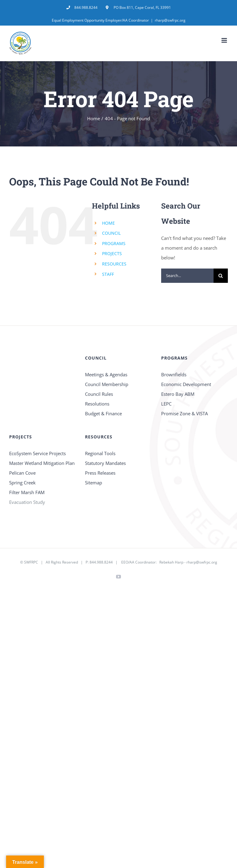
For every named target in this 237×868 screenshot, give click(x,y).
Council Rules (99, 394)
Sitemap (94, 483)
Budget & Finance (103, 413)
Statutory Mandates (105, 463)
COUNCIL (111, 233)
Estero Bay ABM (178, 394)
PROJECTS (112, 253)
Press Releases (100, 473)
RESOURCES (114, 264)
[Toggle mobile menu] (225, 40)
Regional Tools (100, 453)
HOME (108, 223)
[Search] (221, 276)
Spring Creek (22, 483)
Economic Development (186, 384)
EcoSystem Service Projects (37, 453)
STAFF (108, 274)
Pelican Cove (22, 473)
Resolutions (97, 404)
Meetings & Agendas (106, 374)
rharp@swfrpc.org (170, 20)
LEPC (166, 404)
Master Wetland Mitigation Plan (42, 463)
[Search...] (187, 276)
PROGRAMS (114, 243)
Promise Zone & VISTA (184, 413)
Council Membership (107, 384)
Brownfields (174, 374)
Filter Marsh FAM (27, 492)
